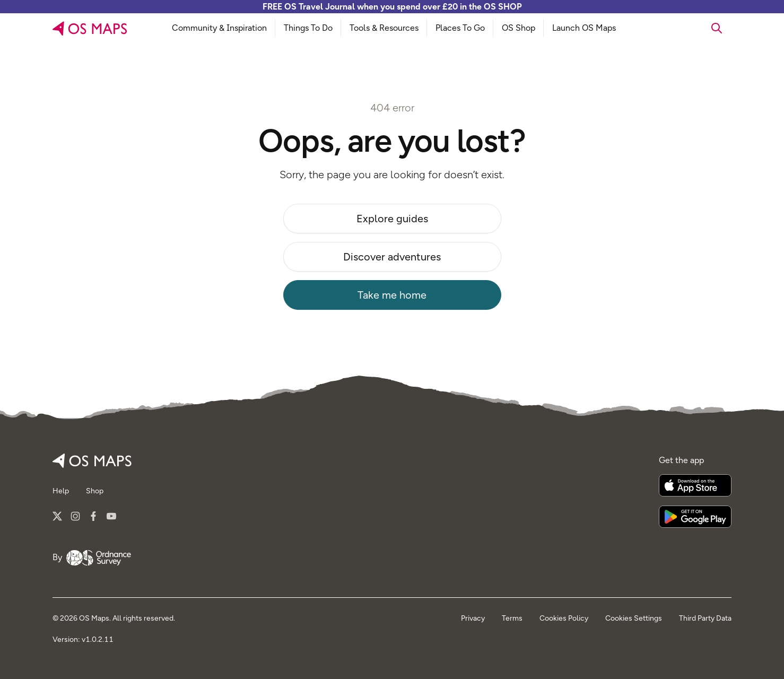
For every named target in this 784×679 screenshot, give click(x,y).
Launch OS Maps (584, 28)
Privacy (473, 618)
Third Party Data (705, 618)
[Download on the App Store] (695, 485)
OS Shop (519, 28)
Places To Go (460, 28)
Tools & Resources (384, 28)
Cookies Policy (564, 618)
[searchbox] (687, 28)
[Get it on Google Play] (695, 517)
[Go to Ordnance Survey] (99, 558)
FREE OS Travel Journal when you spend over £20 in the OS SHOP (392, 7)
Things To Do (308, 28)
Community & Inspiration (219, 28)
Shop (95, 491)
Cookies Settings (634, 618)
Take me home (392, 295)
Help (61, 491)
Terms (512, 618)
